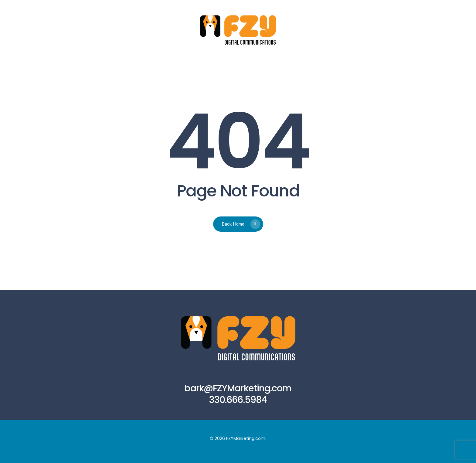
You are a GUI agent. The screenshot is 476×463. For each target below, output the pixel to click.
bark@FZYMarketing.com (238, 388)
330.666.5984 (238, 400)
